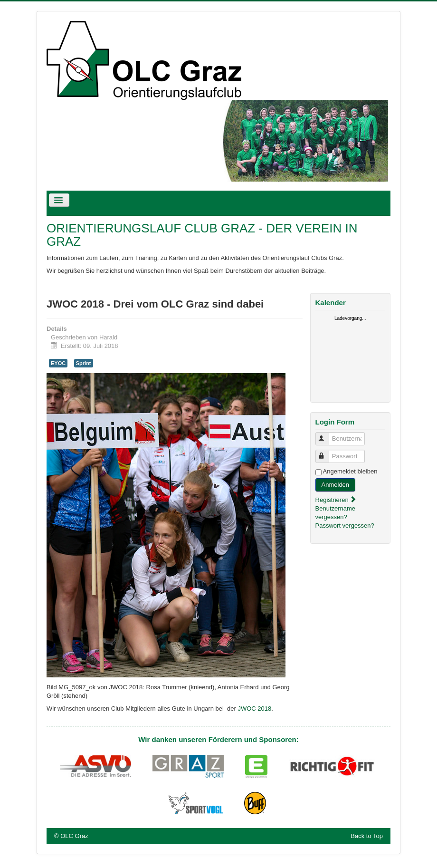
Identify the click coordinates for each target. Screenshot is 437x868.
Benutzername (327, 435)
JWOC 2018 (254, 709)
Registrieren (336, 500)
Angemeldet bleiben (350, 471)
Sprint (84, 363)
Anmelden (336, 485)
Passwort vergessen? (345, 526)
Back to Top (367, 836)
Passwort (327, 452)
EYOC (58, 363)
